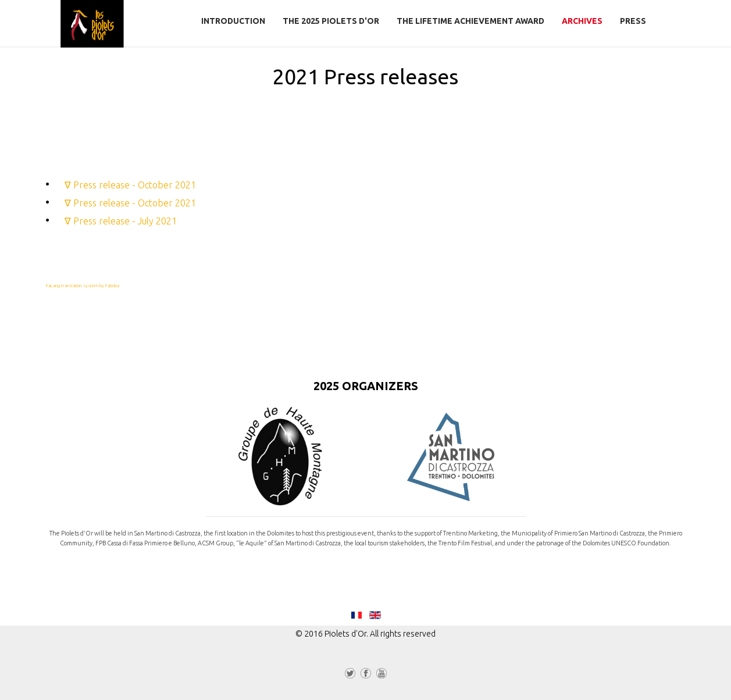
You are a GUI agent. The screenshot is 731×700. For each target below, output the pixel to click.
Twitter (350, 676)
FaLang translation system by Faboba (83, 286)
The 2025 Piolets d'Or (331, 21)
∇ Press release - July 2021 (121, 221)
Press (633, 21)
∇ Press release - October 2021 (130, 185)
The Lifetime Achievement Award (470, 21)
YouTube (381, 676)
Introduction (233, 21)
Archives (582, 21)
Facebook (366, 676)
